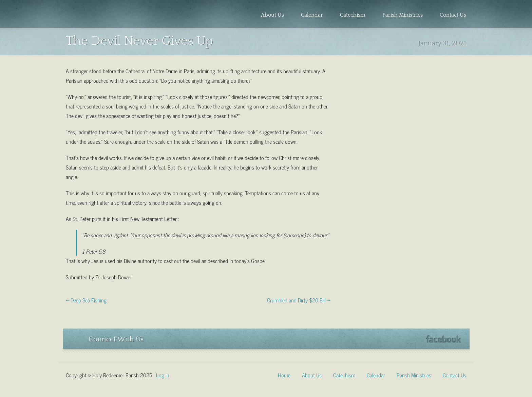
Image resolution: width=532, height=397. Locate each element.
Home (284, 375)
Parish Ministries (403, 15)
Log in (163, 375)
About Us (272, 15)
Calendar (312, 15)
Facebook (444, 339)
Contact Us (453, 15)
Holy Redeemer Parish (112, 16)
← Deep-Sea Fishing (86, 300)
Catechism (353, 15)
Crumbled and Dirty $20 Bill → (299, 300)
